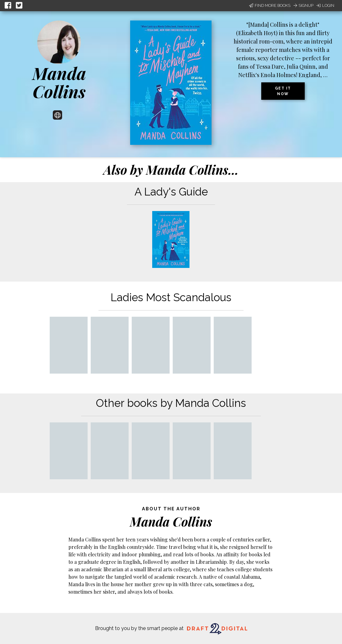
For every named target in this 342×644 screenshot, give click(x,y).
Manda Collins (59, 82)
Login (325, 5)
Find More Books (270, 5)
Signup (303, 5)
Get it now (283, 91)
